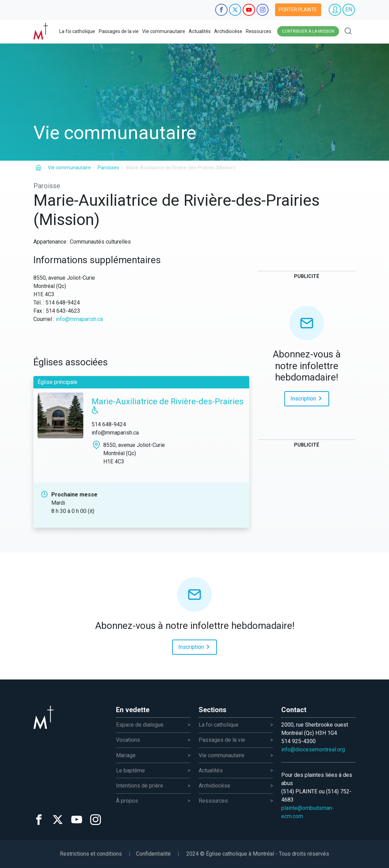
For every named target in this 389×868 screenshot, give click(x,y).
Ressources (259, 31)
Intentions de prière (140, 786)
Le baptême (130, 770)
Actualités (200, 31)
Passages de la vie (119, 31)
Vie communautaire (164, 31)
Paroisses (108, 168)
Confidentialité (153, 854)
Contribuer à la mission (308, 31)
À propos (127, 801)
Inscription (307, 398)
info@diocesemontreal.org (313, 749)
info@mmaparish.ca (79, 319)
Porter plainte (298, 10)
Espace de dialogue (140, 725)
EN (349, 9)
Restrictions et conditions (91, 854)
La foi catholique (77, 31)
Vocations (128, 740)
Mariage (126, 755)
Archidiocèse (228, 31)
